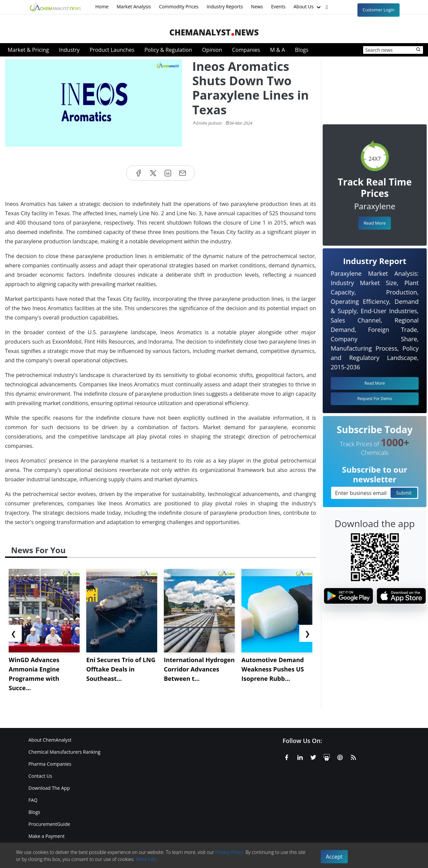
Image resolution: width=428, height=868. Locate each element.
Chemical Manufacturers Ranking (64, 752)
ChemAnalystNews (214, 32)
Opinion (212, 50)
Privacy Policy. (230, 852)
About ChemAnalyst (50, 740)
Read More (374, 223)
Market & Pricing (28, 50)
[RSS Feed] (353, 756)
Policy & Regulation (168, 50)
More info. (146, 859)
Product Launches (112, 50)
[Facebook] (287, 756)
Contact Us (40, 776)
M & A (278, 50)
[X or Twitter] (313, 756)
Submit (404, 493)
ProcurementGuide (49, 824)
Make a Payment (46, 836)
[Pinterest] (340, 756)
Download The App (49, 788)
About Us (308, 7)
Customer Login (379, 10)
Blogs (302, 50)
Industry (69, 50)
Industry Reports (225, 7)
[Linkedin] (300, 756)
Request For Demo (375, 399)
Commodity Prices (179, 7)
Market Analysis (134, 7)
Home (102, 7)
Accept (334, 857)
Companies (246, 50)
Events (278, 7)
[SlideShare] (327, 756)
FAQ (33, 800)
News (257, 7)
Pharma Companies (50, 764)
